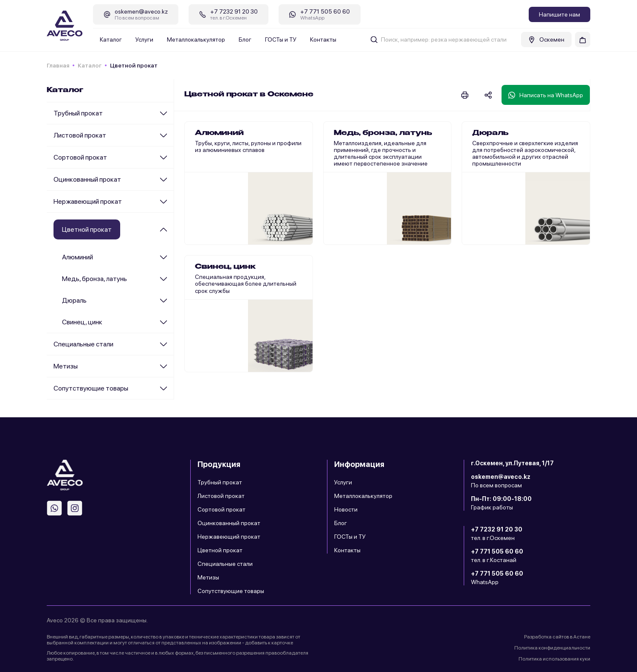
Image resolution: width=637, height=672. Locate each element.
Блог (245, 39)
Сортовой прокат (80, 157)
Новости (346, 509)
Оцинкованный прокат (87, 179)
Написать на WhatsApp (546, 95)
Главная (58, 65)
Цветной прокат (220, 550)
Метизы (66, 366)
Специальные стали (83, 344)
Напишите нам (559, 14)
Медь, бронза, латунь (94, 279)
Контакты (323, 39)
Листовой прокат (80, 135)
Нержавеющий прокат (88, 201)
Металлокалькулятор (196, 39)
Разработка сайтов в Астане (557, 637)
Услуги (144, 39)
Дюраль (74, 300)
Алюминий (78, 257)
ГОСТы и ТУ (281, 39)
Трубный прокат (78, 113)
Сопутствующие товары (91, 388)
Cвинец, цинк (82, 322)
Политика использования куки (554, 659)
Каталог (111, 39)
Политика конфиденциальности (552, 648)
